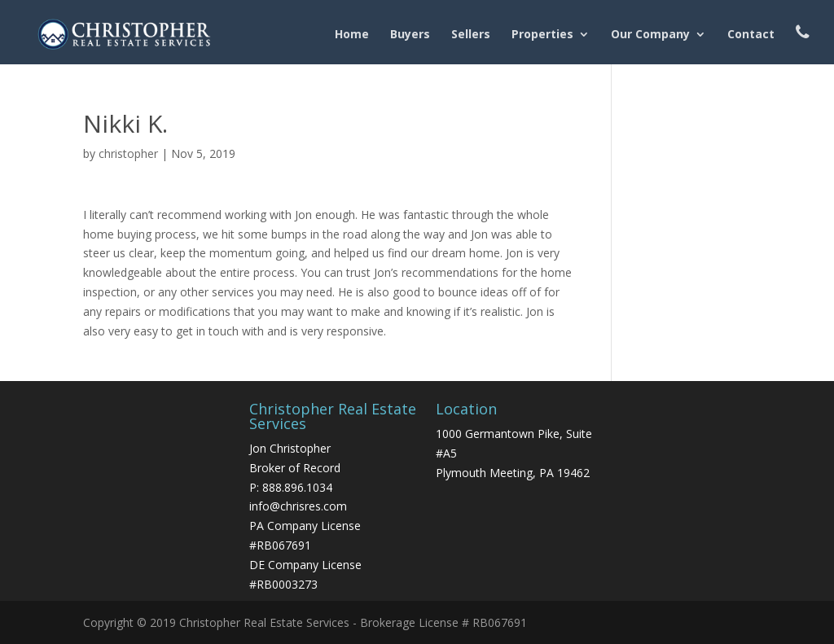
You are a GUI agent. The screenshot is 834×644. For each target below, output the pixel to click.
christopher (128, 153)
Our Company (650, 35)
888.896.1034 (297, 487)
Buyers (410, 35)
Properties (542, 35)
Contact (751, 35)
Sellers (471, 35)
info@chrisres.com (298, 506)
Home (352, 35)
